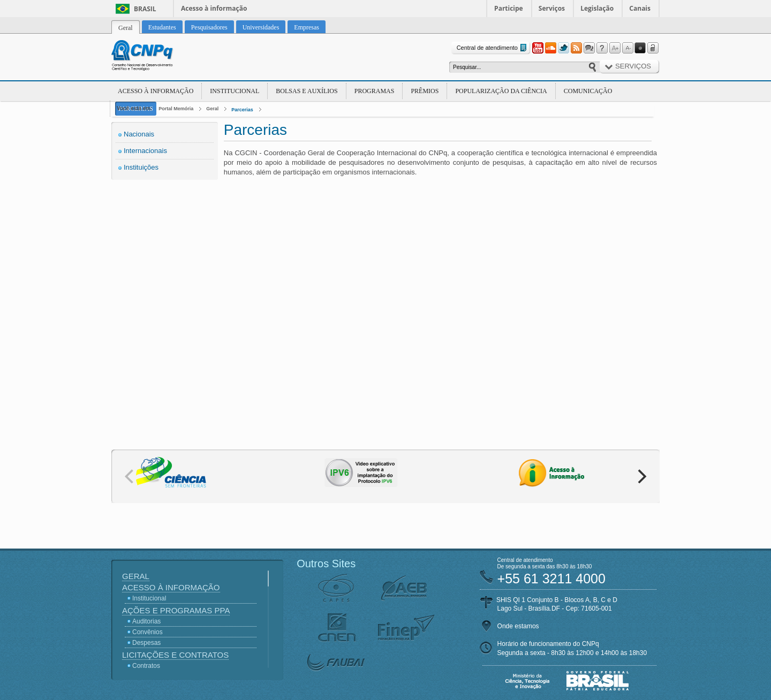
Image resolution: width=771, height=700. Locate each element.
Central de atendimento (493, 48)
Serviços (552, 8)
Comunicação (588, 91)
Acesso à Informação (156, 91)
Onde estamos (518, 626)
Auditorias (146, 621)
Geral (212, 109)
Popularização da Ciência (501, 91)
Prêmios (425, 91)
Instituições (141, 167)
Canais (640, 8)
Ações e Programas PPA (176, 610)
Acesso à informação (214, 8)
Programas (375, 91)
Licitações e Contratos (175, 655)
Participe (509, 8)
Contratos (146, 666)
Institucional (235, 91)
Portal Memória (176, 109)
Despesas (146, 643)
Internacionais (145, 151)
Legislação (597, 8)
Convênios (148, 632)
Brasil (145, 9)
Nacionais (139, 134)
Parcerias (242, 110)
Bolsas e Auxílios (307, 91)
